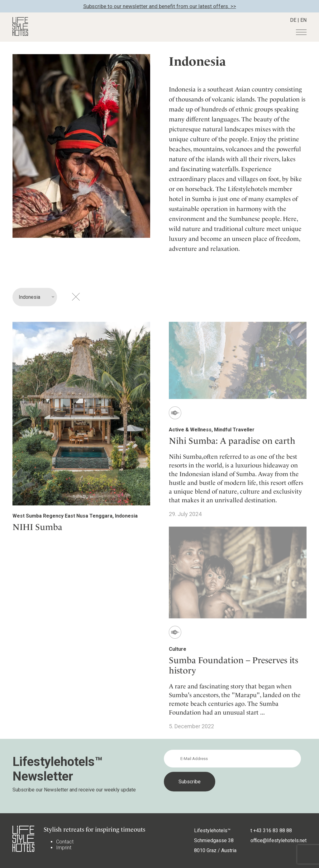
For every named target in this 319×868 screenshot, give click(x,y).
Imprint (64, 848)
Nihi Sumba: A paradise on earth (232, 441)
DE (293, 20)
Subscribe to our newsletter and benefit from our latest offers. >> (160, 6)
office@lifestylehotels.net (279, 840)
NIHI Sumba (37, 527)
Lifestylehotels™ (212, 830)
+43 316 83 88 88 (273, 830)
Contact (65, 842)
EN (303, 20)
